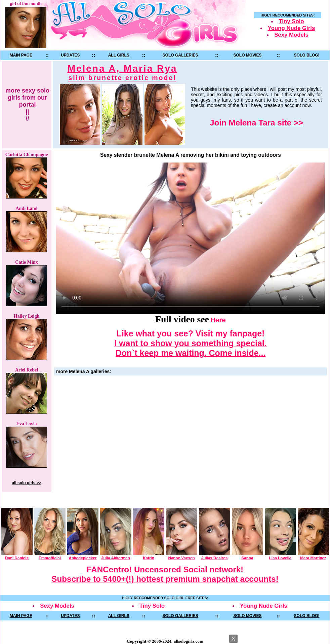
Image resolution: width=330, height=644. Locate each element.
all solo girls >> (26, 483)
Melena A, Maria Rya (122, 73)
